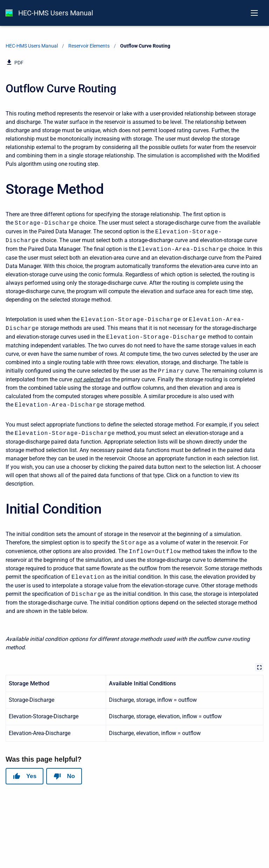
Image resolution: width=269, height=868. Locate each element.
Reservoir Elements (89, 46)
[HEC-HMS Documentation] (9, 13)
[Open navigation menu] (254, 13)
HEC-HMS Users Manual (56, 13)
